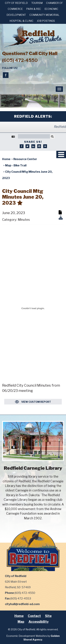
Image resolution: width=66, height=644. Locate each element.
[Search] (34, 136)
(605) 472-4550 (20, 60)
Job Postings (46, 21)
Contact (34, 616)
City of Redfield (16, 3)
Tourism (37, 3)
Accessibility (39, 622)
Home (19, 616)
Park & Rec (34, 9)
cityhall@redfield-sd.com (22, 604)
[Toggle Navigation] (59, 89)
